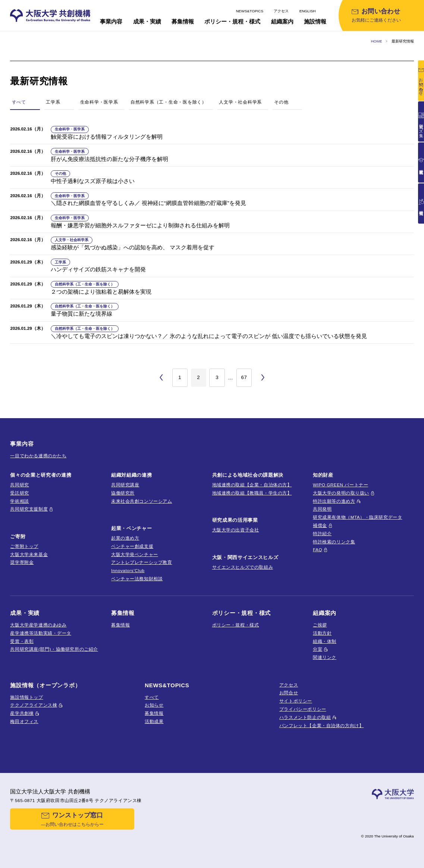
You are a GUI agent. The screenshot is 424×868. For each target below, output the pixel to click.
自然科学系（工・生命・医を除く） (169, 102)
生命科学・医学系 (99, 102)
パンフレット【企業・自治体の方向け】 (322, 725)
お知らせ (154, 705)
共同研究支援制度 (29, 509)
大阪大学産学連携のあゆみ (38, 625)
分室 (318, 649)
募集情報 (120, 625)
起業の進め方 (125, 538)
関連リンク (325, 657)
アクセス (281, 11)
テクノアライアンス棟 (34, 705)
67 (244, 377)
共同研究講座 (125, 485)
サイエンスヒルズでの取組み (243, 567)
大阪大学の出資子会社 (236, 530)
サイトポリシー (296, 701)
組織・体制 (325, 641)
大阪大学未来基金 (29, 554)
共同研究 (19, 485)
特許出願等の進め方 (334, 501)
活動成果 (154, 721)
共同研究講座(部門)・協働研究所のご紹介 (54, 649)
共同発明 (322, 509)
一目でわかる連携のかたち (38, 456)
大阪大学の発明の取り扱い (341, 493)
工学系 (53, 102)
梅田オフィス (24, 721)
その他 (281, 102)
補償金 (320, 525)
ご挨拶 (320, 625)
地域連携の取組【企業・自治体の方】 (252, 485)
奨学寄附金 (22, 562)
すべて (152, 697)
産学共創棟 (22, 713)
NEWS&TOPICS (250, 11)
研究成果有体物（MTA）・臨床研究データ (357, 517)
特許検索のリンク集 (334, 542)
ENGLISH (308, 11)
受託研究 (19, 493)
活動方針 (322, 633)
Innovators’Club (128, 570)
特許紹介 (322, 534)
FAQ (318, 550)
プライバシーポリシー (303, 709)
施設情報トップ (26, 697)
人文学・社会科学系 (240, 102)
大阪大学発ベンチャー (135, 554)
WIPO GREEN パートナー (340, 485)
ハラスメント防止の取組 (305, 717)
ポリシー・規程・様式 (236, 625)
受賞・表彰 (22, 641)
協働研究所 (123, 493)
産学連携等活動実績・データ (41, 633)
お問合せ (289, 693)
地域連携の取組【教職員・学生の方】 (252, 493)
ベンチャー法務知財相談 (137, 579)
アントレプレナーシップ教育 (142, 562)
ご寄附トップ (24, 546)
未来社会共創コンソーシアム (142, 501)
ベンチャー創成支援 (132, 546)
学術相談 (19, 501)
